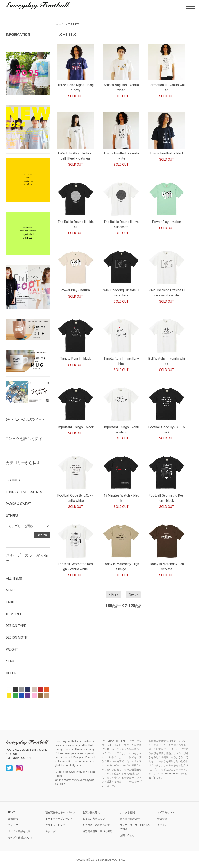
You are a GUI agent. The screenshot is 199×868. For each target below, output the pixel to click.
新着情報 (13, 819)
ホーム (60, 24)
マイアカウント (166, 813)
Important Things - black (76, 427)
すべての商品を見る (19, 831)
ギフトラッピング (55, 825)
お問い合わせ (127, 835)
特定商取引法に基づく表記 (97, 831)
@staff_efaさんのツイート (25, 419)
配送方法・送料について (96, 825)
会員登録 (162, 819)
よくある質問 (127, 813)
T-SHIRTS (74, 24)
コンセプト (14, 825)
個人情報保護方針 (130, 819)
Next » (133, 594)
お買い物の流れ (91, 813)
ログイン (162, 825)
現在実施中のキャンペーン (60, 813)
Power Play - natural (76, 290)
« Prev (114, 594)
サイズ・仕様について (20, 838)
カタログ (50, 831)
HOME (12, 813)
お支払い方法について (95, 819)
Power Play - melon (167, 222)
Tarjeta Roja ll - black (76, 359)
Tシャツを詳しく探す (24, 439)
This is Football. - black (167, 153)
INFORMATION (18, 35)
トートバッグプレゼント (59, 819)
